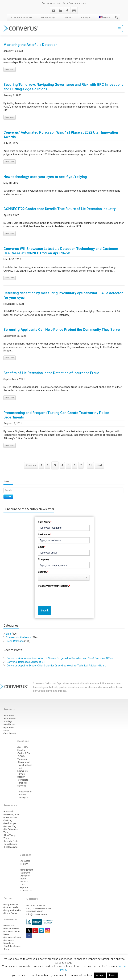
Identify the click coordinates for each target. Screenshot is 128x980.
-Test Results (10, 733)
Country (43, 572)
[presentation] (64, 595)
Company (44, 559)
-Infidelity (22, 795)
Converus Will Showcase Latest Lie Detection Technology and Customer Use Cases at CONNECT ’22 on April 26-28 (61, 251)
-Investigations (25, 765)
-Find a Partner (11, 913)
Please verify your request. (54, 586)
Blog (8, 634)
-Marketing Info (11, 814)
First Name (45, 522)
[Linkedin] (60, 11)
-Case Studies (10, 817)
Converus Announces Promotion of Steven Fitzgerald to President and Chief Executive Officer (60, 658)
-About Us (25, 861)
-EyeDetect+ (9, 719)
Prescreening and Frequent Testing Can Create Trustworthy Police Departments (56, 415)
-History (24, 864)
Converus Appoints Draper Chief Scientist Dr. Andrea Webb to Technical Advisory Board (56, 666)
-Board (23, 879)
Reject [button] (112, 975)
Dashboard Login (48, 17)
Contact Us (68, 17)
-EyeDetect (9, 716)
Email (42, 547)
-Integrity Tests (11, 841)
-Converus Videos (12, 937)
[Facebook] (67, 11)
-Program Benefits (12, 910)
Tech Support (86, 17)
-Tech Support (11, 844)
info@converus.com (75, 3)
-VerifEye (8, 722)
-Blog (6, 949)
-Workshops (10, 823)
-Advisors (25, 876)
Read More (10, 69)
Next (99, 465)
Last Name (45, 534)
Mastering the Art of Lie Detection (30, 45)
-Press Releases (11, 928)
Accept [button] (100, 975)
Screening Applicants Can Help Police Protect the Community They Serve (62, 330)
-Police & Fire (24, 753)
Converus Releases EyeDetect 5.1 (26, 662)
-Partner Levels (11, 907)
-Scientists (25, 873)
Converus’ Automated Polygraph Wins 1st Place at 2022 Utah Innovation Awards (61, 135)
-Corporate (23, 780)
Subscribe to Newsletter (22, 17)
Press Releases (15, 641)
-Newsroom (9, 925)
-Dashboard (9, 724)
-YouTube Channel (12, 946)
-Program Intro (11, 904)
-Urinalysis (23, 798)
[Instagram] (74, 11)
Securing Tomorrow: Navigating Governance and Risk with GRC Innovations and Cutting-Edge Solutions (63, 87)
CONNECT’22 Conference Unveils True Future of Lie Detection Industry (60, 209)
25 (90, 465)
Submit (45, 610)
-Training (8, 820)
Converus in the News (18, 637)
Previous (31, 465)
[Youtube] (54, 11)
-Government (24, 762)
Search (8, 497)
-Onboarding (10, 826)
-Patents (24, 882)
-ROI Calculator (11, 847)
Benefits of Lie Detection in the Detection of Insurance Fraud (51, 373)
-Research (9, 811)
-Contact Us (26, 890)
